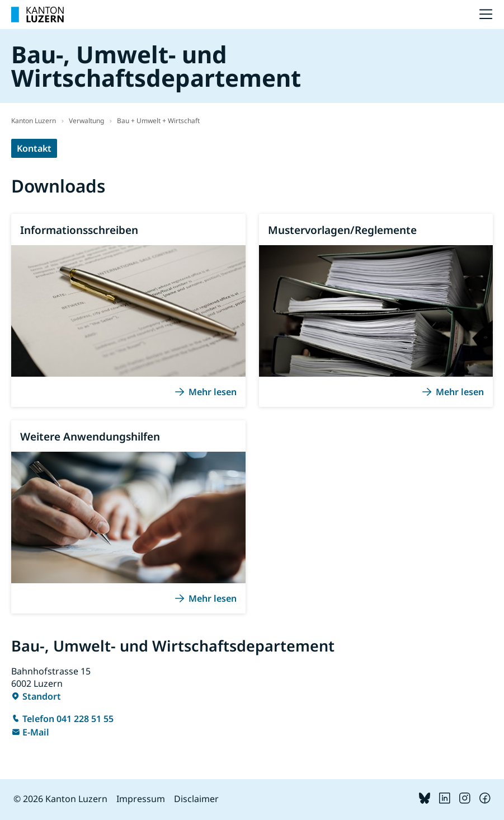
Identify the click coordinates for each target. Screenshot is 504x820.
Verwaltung (86, 121)
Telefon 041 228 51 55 (68, 719)
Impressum (141, 799)
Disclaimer (196, 799)
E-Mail (36, 732)
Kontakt (34, 148)
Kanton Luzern (34, 121)
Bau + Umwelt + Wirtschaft (158, 121)
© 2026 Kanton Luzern (60, 799)
